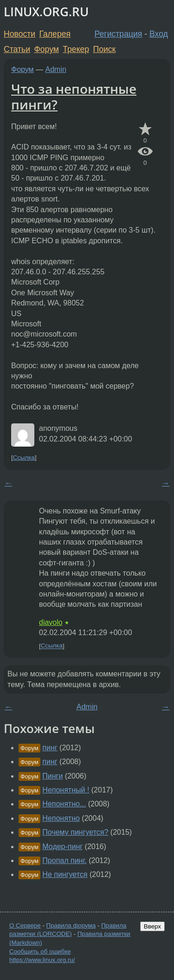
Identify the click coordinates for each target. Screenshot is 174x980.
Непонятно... (64, 804)
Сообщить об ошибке (40, 951)
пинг (50, 748)
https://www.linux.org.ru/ (42, 960)
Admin (56, 69)
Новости (19, 34)
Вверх (152, 926)
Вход (159, 34)
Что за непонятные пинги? (74, 97)
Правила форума (71, 925)
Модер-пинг (62, 847)
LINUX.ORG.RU (46, 12)
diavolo (51, 622)
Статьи (17, 49)
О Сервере (25, 925)
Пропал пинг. (64, 860)
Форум (46, 49)
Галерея (55, 34)
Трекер (76, 49)
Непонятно (61, 818)
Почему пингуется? (75, 832)
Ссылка (24, 458)
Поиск (105, 49)
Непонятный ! (66, 790)
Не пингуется (65, 874)
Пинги (52, 776)
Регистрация (119, 34)
